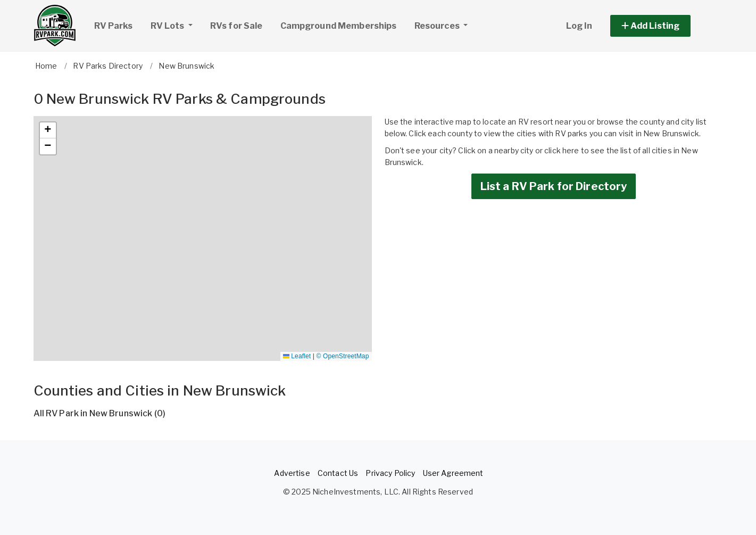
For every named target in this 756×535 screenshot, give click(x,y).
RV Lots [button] (176, 24)
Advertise (292, 473)
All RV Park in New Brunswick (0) (99, 413)
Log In (579, 26)
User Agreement (453, 473)
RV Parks (114, 26)
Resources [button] (438, 26)
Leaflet (297, 356)
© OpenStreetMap (343, 356)
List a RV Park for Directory (554, 186)
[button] (663, 26)
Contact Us (338, 473)
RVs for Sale (236, 26)
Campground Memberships (339, 26)
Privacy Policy (390, 473)
